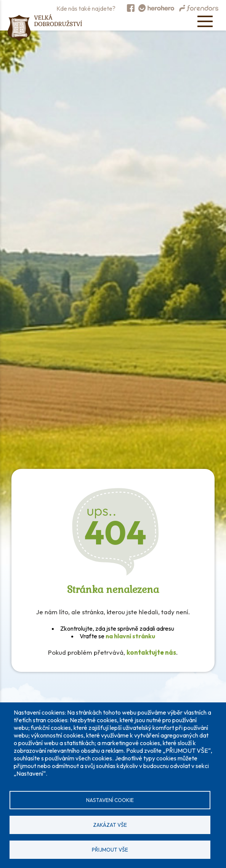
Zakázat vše (110, 825)
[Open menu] (205, 21)
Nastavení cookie (110, 800)
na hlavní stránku (130, 636)
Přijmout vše (110, 850)
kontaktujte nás (151, 652)
